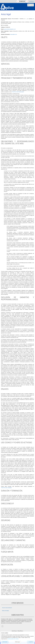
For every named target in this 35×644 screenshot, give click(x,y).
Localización (31, 1)
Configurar (18, 642)
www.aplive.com (14, 34)
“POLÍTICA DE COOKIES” (6, 488)
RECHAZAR (5, 642)
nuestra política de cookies (13, 639)
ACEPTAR (30, 642)
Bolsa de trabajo (5, 611)
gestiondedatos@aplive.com (10, 29)
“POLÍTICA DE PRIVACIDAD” (18, 92)
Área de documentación (7, 608)
